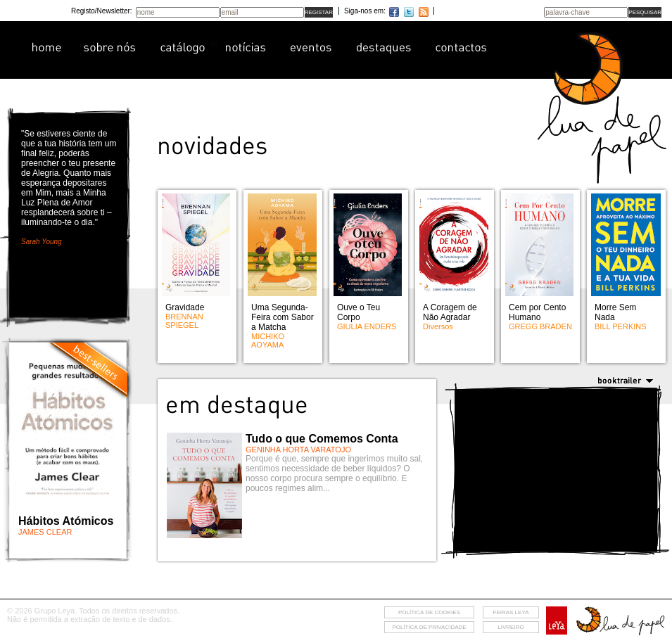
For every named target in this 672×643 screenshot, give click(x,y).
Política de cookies (429, 612)
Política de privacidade (429, 627)
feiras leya (511, 612)
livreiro (511, 627)
